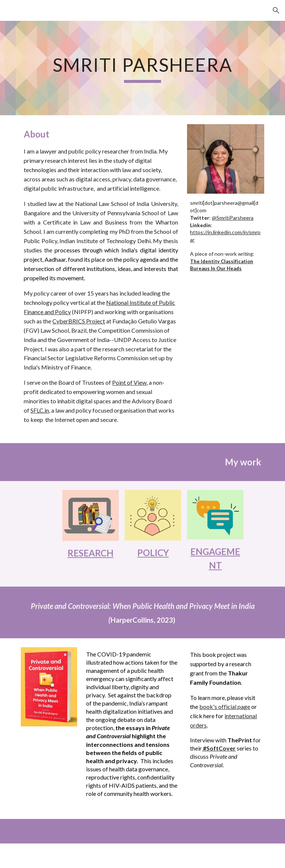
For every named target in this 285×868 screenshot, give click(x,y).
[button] (276, 10)
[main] (142, 68)
